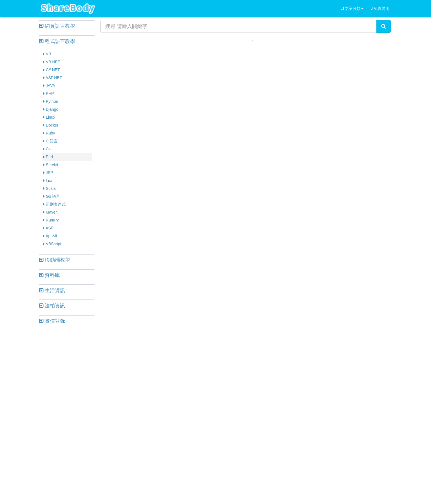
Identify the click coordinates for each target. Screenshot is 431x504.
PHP (49, 94)
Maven (50, 212)
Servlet (51, 165)
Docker (51, 125)
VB (47, 54)
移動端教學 (55, 260)
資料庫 (49, 275)
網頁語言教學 (57, 26)
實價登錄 (52, 321)
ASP (48, 228)
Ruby (49, 133)
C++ (48, 149)
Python (51, 101)
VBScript (52, 244)
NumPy (51, 220)
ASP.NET (53, 78)
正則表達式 (54, 204)
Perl (48, 157)
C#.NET (52, 70)
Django (51, 109)
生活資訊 (52, 290)
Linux (49, 117)
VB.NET (52, 62)
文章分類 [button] (352, 8)
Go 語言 (52, 196)
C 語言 (50, 141)
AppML (51, 236)
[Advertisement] (67, 415)
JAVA (49, 86)
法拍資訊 (52, 306)
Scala (49, 188)
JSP (48, 173)
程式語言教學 (57, 41)
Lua (48, 181)
